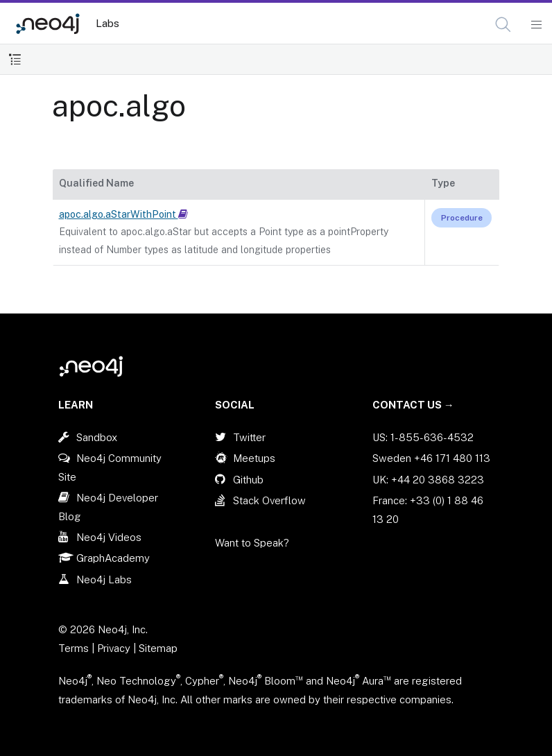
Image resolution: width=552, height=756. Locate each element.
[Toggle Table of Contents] (15, 59)
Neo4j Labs (104, 579)
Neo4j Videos (109, 537)
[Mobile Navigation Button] (536, 25)
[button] (503, 25)
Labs (107, 23)
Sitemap (158, 648)
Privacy (115, 648)
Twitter (249, 437)
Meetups (254, 458)
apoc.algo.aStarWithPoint (123, 214)
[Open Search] (504, 25)
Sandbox (97, 437)
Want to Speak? (252, 543)
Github (248, 480)
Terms (74, 648)
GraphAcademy (113, 558)
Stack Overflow (269, 500)
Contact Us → (413, 405)
